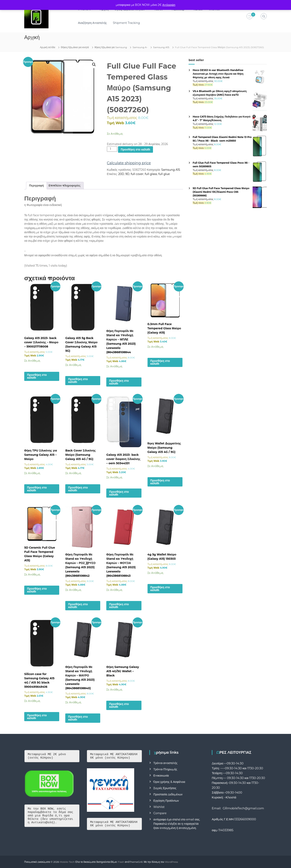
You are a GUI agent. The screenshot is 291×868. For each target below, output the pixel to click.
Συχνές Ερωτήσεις (165, 788)
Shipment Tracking (127, 23)
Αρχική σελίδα (48, 47)
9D (127, 174)
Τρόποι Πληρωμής (165, 769)
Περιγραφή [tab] (36, 185)
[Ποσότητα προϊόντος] (112, 149)
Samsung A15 (161, 47)
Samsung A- (140, 47)
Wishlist (159, 807)
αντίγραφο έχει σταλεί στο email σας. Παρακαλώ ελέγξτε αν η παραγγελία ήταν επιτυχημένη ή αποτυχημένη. (177, 824)
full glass (151, 174)
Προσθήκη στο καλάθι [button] (37, 376)
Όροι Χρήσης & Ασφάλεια (169, 782)
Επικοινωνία (161, 776)
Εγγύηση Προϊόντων (166, 801)
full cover (137, 174)
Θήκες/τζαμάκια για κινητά (75, 47)
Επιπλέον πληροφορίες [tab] (65, 185)
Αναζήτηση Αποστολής (93, 23)
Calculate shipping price (129, 163)
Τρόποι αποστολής (165, 763)
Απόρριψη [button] (169, 5)
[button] (94, 65)
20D (121, 174)
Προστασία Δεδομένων (168, 794)
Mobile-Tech (67, 862)
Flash (121, 862)
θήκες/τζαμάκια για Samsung (111, 47)
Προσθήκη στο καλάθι (136, 149)
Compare (160, 813)
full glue (164, 174)
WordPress (171, 862)
